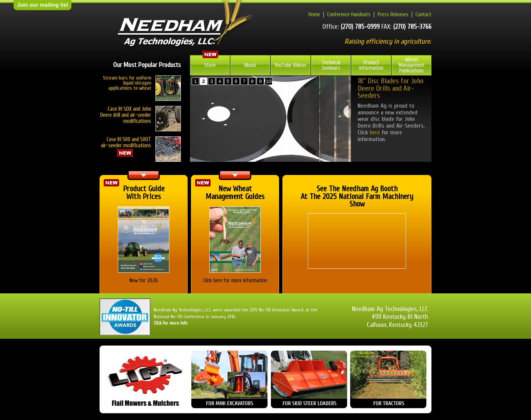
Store (210, 65)
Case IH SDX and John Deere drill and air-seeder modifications (126, 115)
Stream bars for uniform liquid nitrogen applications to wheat (127, 83)
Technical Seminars (331, 65)
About (250, 65)
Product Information (371, 65)
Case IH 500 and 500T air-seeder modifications (141, 147)
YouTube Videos (291, 65)
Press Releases (393, 14)
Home (314, 14)
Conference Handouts (349, 14)
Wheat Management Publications (411, 65)
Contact (423, 14)
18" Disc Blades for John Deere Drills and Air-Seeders (390, 88)
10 (269, 81)
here (375, 132)
